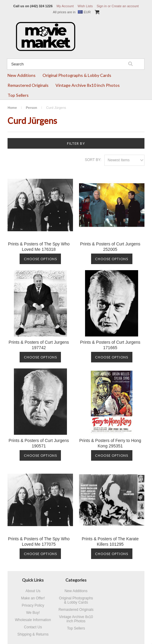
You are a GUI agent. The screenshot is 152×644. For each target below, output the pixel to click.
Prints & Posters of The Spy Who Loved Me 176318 (39, 247)
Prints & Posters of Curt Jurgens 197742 (39, 345)
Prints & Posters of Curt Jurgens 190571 (39, 443)
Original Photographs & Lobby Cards (77, 75)
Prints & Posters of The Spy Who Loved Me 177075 (39, 541)
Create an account (125, 6)
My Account (65, 6)
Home (12, 108)
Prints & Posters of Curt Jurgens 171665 (110, 345)
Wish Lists (85, 6)
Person (32, 108)
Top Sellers (18, 95)
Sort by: (93, 160)
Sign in (102, 6)
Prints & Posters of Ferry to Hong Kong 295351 (110, 443)
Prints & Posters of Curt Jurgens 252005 (110, 247)
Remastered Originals (28, 85)
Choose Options (40, 259)
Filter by (76, 143)
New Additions (22, 75)
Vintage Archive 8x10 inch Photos (88, 85)
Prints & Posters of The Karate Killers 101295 (110, 541)
